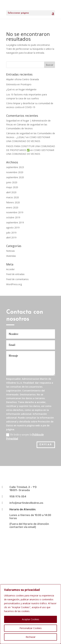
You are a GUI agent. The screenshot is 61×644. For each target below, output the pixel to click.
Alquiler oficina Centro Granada (23, 79)
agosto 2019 (13, 228)
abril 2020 (11, 192)
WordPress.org (14, 284)
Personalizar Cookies (31, 628)
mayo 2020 (12, 187)
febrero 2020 (13, 202)
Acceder (10, 269)
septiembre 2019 (15, 222)
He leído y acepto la (25, 437)
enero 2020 (12, 207)
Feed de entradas (15, 274)
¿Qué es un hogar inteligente (21, 89)
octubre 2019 (13, 217)
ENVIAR (46, 445)
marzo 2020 (13, 197)
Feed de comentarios (17, 279)
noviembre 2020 (15, 172)
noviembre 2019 (15, 212)
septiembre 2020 (15, 177)
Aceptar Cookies (31, 619)
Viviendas (11, 256)
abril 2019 (11, 237)
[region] (30, 614)
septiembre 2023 (15, 167)
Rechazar (31, 637)
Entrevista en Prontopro (19, 84)
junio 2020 (12, 182)
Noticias (10, 251)
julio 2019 (11, 233)
